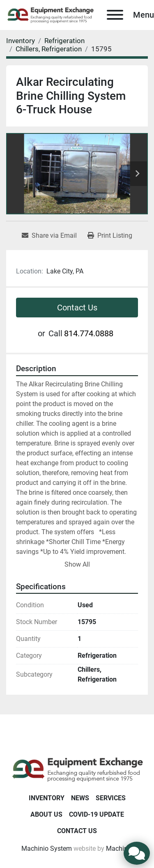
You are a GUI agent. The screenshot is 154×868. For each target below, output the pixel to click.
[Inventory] (21, 41)
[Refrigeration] (64, 41)
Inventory (47, 798)
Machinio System (47, 848)
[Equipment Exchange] (77, 769)
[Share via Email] (49, 236)
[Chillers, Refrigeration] (49, 49)
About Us (46, 814)
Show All (77, 564)
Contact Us (77, 308)
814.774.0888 (89, 333)
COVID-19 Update (97, 814)
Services (111, 798)
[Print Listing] (110, 236)
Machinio (120, 848)
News (80, 798)
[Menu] (115, 15)
